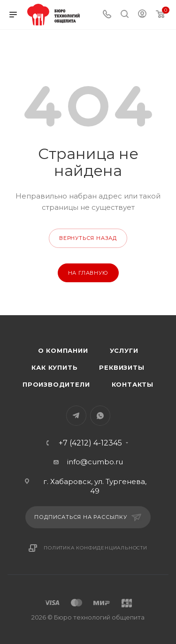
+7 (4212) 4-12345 (90, 443)
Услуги (124, 350)
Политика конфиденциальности (96, 548)
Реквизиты (122, 367)
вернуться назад (88, 238)
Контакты (133, 384)
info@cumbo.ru (95, 462)
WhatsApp (100, 416)
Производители (56, 384)
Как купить (54, 367)
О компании (63, 350)
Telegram (76, 416)
